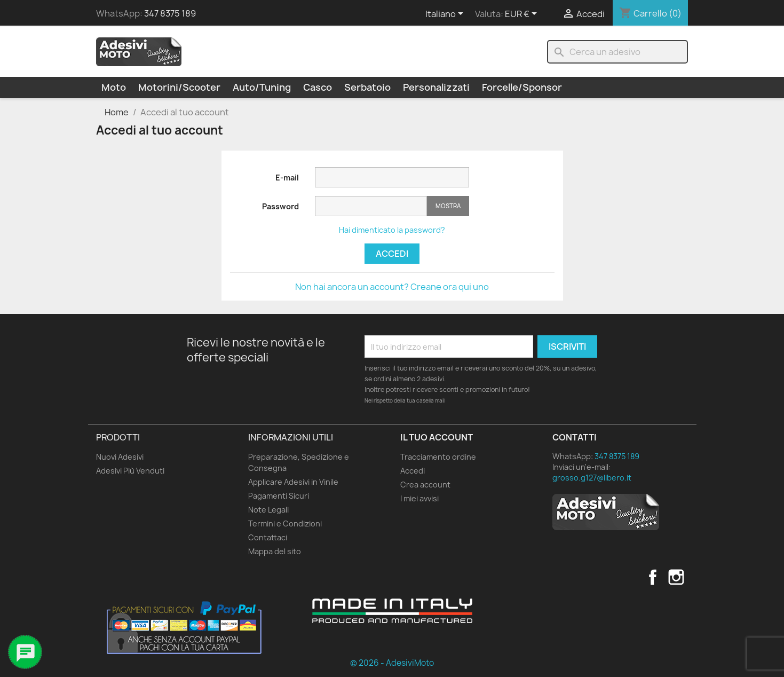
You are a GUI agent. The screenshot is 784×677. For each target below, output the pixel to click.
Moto (114, 87)
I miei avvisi (419, 498)
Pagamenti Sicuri (279, 496)
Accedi (392, 254)
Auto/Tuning (262, 87)
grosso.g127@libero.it (592, 478)
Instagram (676, 577)
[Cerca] (617, 52)
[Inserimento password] (371, 206)
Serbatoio (367, 87)
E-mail (287, 178)
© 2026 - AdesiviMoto (392, 663)
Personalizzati (436, 87)
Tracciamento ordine (438, 457)
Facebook (653, 577)
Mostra (448, 206)
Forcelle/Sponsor (522, 87)
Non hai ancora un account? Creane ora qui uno (392, 287)
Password (280, 206)
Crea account (425, 485)
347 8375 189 (170, 13)
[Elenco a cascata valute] (523, 14)
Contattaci (268, 537)
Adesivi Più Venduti (130, 471)
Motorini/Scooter (179, 87)
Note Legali (268, 510)
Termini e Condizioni (285, 524)
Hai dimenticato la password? (392, 230)
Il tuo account (437, 437)
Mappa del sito (275, 551)
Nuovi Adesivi (120, 457)
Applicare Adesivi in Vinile (293, 482)
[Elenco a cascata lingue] (446, 14)
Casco (318, 87)
